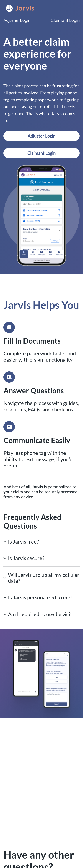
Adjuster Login (17, 20)
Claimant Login (65, 20)
